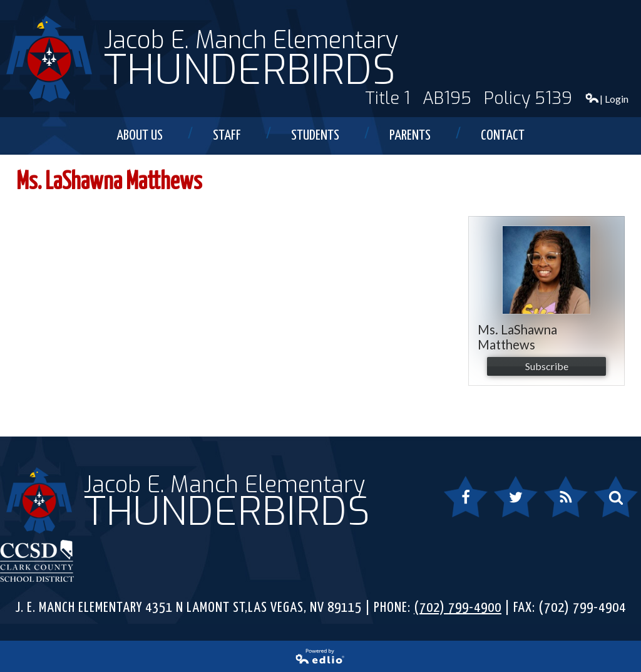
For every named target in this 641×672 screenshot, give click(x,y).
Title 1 (387, 99)
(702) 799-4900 (458, 608)
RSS (559, 504)
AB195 (447, 99)
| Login (607, 99)
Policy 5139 (528, 99)
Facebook (466, 504)
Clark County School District (37, 561)
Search (609, 504)
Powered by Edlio (177, 659)
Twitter (510, 504)
